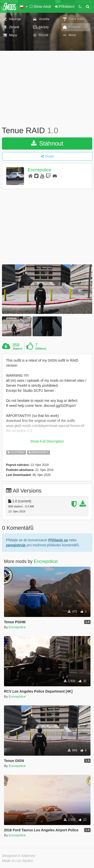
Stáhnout (47, 143)
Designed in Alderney (19, 856)
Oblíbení (41, 349)
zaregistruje (16, 545)
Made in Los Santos (17, 861)
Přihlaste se (58, 540)
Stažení (17, 349)
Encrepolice (39, 170)
